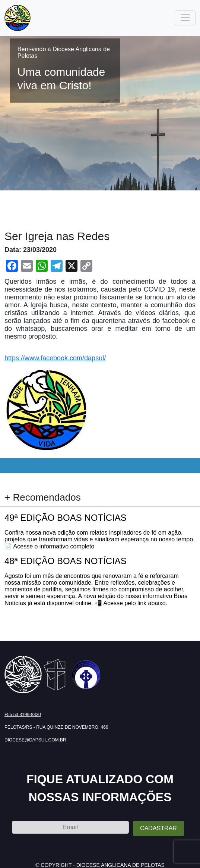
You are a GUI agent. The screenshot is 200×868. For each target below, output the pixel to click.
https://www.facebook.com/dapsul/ (55, 358)
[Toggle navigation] (185, 18)
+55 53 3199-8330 (23, 715)
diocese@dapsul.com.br (35, 740)
